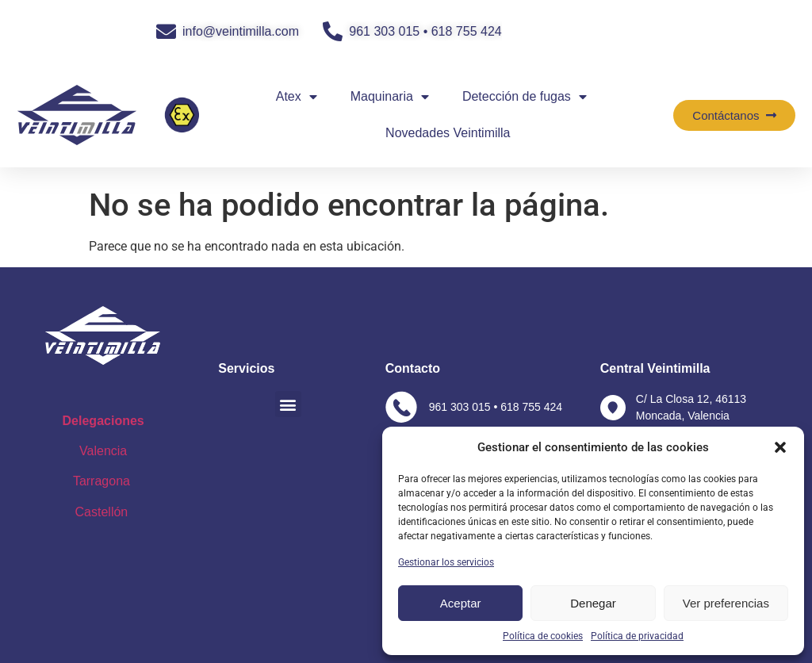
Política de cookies (543, 636)
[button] (780, 447)
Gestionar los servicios (446, 562)
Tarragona (101, 481)
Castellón (103, 512)
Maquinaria (390, 97)
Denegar (593, 603)
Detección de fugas (525, 97)
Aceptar (461, 603)
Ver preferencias (726, 603)
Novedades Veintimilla (448, 133)
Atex (297, 97)
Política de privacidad (637, 636)
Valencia (103, 451)
